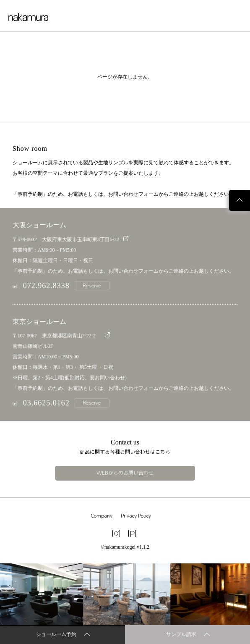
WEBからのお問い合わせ (125, 473)
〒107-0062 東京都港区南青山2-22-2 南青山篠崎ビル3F (61, 341)
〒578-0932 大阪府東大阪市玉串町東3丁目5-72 (70, 239)
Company (102, 516)
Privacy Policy (136, 516)
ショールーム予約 (63, 635)
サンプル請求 (188, 635)
